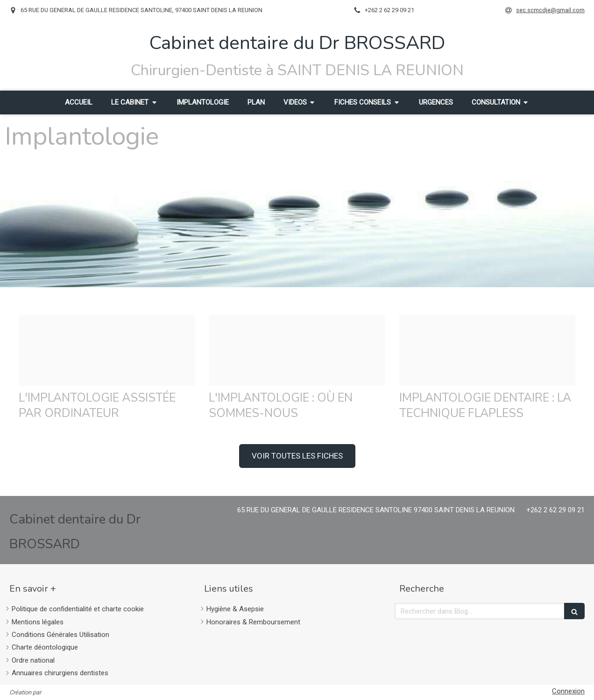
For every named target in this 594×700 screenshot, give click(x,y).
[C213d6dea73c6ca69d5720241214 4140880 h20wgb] (297, 350)
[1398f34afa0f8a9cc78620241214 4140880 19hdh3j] (487, 350)
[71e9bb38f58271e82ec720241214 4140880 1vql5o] (107, 350)
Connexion (568, 691)
